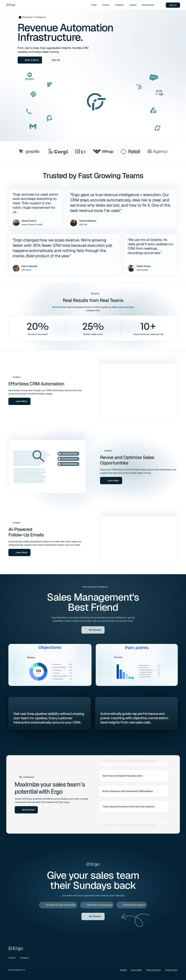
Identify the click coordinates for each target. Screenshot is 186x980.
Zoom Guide (136, 970)
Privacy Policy (171, 970)
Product (12, 958)
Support (123, 970)
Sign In (173, 5)
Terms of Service (153, 970)
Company (24, 958)
